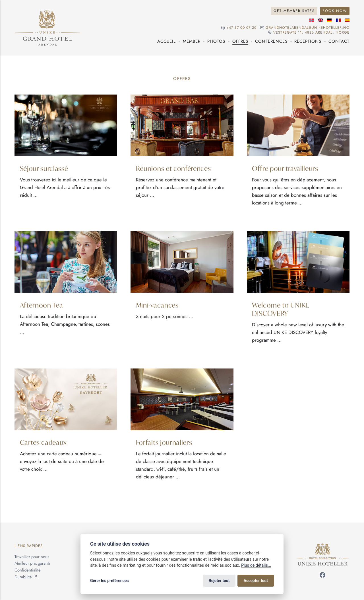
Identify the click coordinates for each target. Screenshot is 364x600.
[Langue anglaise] (320, 20)
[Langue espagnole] (347, 20)
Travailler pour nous (32, 557)
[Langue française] (338, 20)
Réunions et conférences (173, 168)
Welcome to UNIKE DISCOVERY (281, 309)
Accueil (167, 41)
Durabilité (23, 577)
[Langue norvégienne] (312, 20)
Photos (216, 41)
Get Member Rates (294, 11)
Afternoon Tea (42, 305)
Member (192, 41)
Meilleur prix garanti (32, 563)
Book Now (335, 11)
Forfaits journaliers (164, 442)
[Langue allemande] (329, 20)
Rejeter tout (219, 581)
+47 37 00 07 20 (241, 28)
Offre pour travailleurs (285, 168)
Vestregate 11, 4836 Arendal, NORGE (311, 33)
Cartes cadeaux (43, 442)
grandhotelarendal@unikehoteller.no (308, 28)
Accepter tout (256, 581)
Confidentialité (28, 570)
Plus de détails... (256, 565)
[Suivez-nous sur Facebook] (322, 576)
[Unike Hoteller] (323, 546)
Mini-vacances (157, 305)
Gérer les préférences (109, 581)
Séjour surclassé (44, 168)
